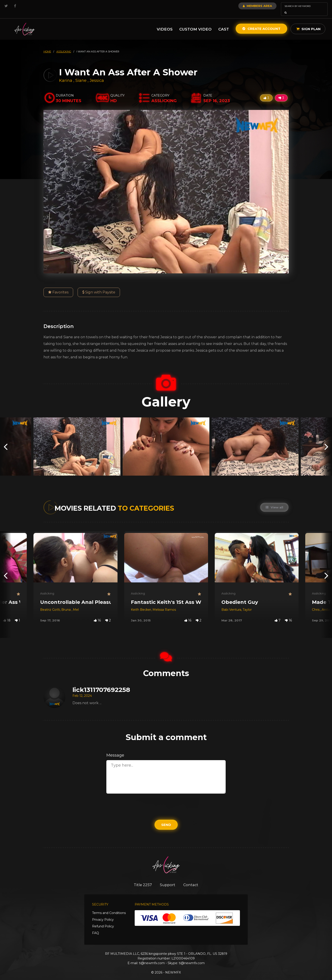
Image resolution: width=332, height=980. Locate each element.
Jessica (97, 74)
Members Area (245, 6)
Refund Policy (103, 920)
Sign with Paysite (99, 286)
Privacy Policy (103, 914)
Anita (326, 603)
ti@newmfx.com (152, 957)
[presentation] (6, 440)
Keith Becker (141, 603)
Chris (316, 603)
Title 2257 (141, 879)
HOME (47, 45)
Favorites (58, 286)
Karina (66, 74)
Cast (224, 23)
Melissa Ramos (164, 603)
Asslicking (47, 587)
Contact (192, 879)
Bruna (66, 603)
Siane (81, 74)
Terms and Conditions (109, 907)
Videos (165, 23)
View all (274, 501)
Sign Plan (308, 23)
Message (115, 749)
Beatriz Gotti (50, 603)
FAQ (96, 927)
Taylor (247, 603)
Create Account (261, 22)
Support (168, 879)
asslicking (64, 45)
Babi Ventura (231, 603)
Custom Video (195, 23)
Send (166, 818)
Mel (76, 603)
